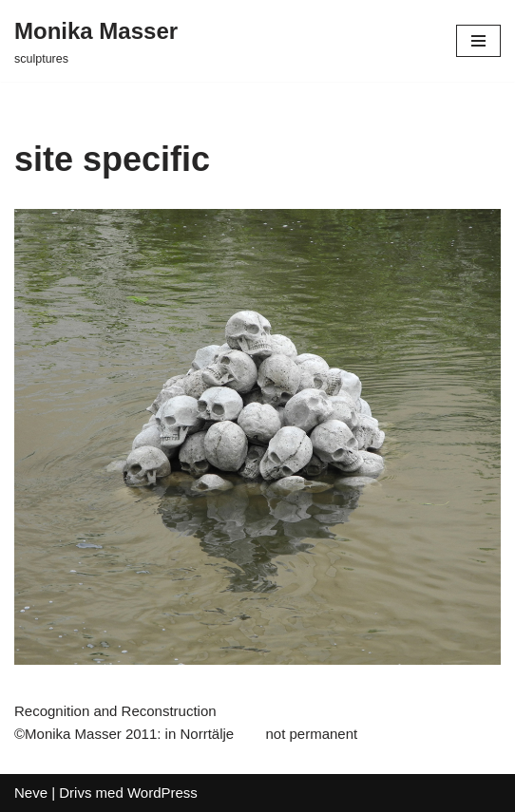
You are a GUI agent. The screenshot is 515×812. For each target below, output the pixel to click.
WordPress (162, 793)
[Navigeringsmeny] (478, 41)
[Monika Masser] (96, 41)
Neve (31, 793)
